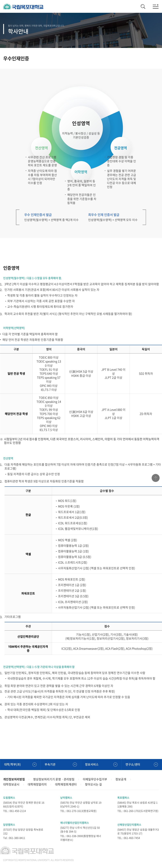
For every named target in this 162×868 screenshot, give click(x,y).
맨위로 (156, 478)
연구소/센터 (133, 764)
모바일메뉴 (156, 6)
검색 (143, 6)
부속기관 (50, 764)
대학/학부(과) (12, 764)
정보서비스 (92, 764)
